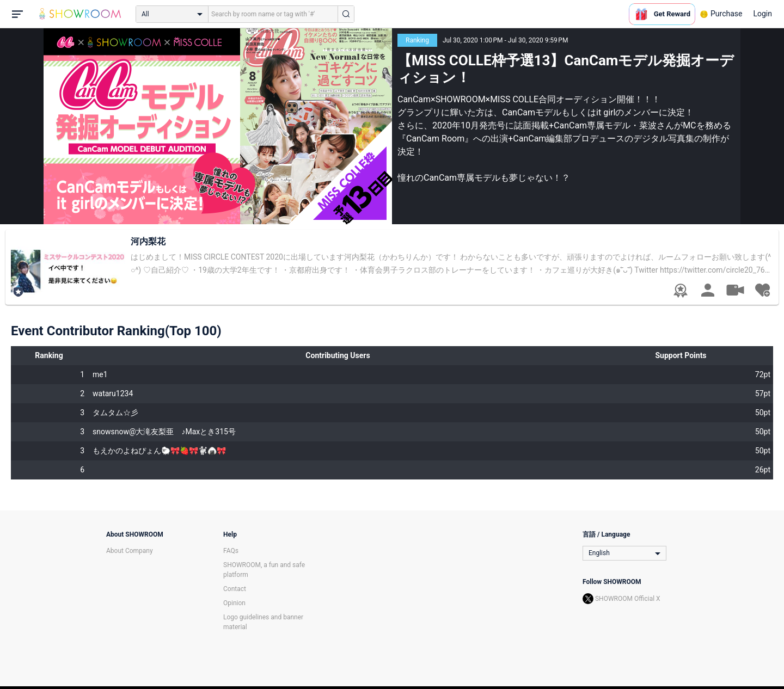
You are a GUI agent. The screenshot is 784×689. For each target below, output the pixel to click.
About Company (130, 551)
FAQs (231, 551)
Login (762, 14)
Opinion (234, 603)
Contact (235, 589)
